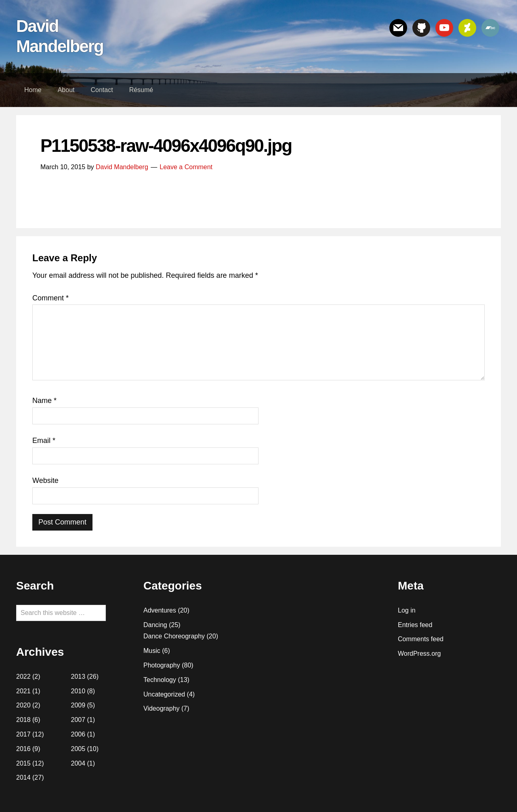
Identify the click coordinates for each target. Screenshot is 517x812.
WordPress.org (419, 654)
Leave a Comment (186, 167)
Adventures (160, 610)
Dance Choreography (174, 636)
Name (44, 401)
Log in (407, 610)
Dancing (155, 625)
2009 (78, 705)
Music (152, 651)
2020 (23, 705)
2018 (23, 720)
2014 (23, 777)
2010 (78, 691)
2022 (23, 677)
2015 (23, 763)
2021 (23, 691)
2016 (23, 749)
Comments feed (421, 639)
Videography (162, 708)
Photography (162, 665)
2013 (78, 677)
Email (44, 441)
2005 (78, 749)
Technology (160, 680)
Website (45, 480)
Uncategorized (164, 694)
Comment (50, 298)
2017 (23, 734)
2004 (78, 763)
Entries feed (415, 625)
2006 (78, 734)
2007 (78, 720)
